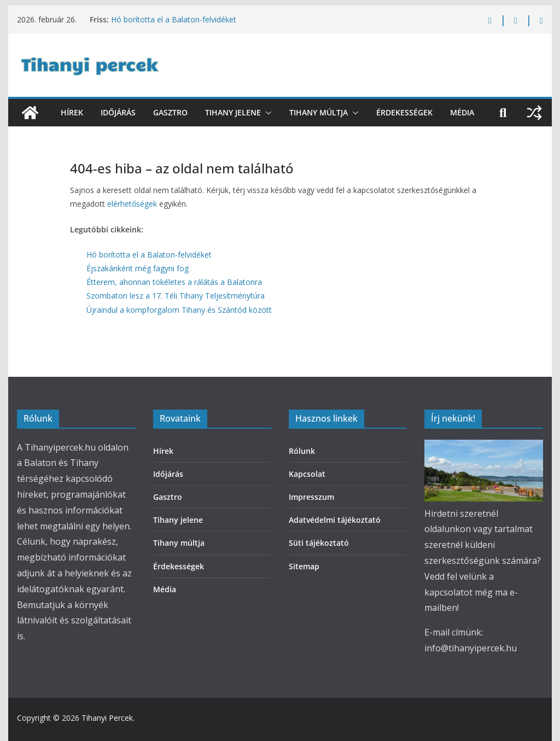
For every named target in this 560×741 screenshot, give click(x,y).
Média (462, 112)
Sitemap (304, 566)
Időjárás (118, 112)
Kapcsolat (307, 474)
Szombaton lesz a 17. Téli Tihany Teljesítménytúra (176, 296)
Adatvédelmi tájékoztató (335, 520)
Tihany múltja (319, 112)
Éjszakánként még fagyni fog (138, 268)
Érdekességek (404, 112)
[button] (266, 113)
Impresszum (311, 497)
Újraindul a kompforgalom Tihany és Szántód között (179, 310)
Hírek (72, 112)
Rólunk (302, 451)
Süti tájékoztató (319, 543)
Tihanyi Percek (107, 718)
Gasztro (170, 112)
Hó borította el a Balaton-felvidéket (174, 19)
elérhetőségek (132, 204)
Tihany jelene (233, 112)
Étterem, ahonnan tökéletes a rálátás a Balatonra (174, 282)
